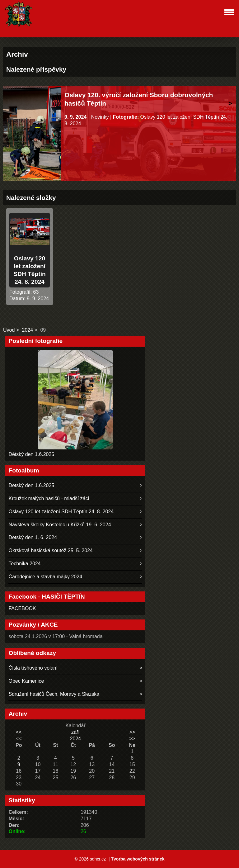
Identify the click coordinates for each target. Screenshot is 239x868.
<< (19, 732)
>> (132, 732)
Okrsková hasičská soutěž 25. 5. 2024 (50, 550)
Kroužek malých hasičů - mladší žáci (49, 498)
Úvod (9, 330)
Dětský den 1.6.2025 (31, 454)
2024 (28, 330)
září (75, 732)
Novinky (100, 117)
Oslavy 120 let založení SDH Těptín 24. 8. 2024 (61, 512)
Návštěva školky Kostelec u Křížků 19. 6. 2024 (60, 525)
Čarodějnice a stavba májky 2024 (45, 577)
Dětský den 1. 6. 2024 (33, 537)
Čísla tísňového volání (33, 668)
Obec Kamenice (26, 681)
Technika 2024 (24, 564)
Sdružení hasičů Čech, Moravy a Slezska (54, 694)
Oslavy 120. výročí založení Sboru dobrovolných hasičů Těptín (139, 99)
